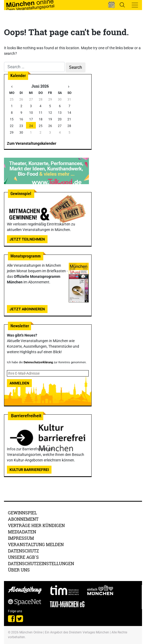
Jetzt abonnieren (27, 309)
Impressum (21, 538)
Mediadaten (22, 532)
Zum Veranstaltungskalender (32, 143)
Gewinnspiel (22, 513)
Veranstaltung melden (36, 544)
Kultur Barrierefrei (29, 470)
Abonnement (23, 519)
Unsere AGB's (23, 557)
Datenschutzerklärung (38, 362)
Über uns (19, 570)
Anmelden (19, 383)
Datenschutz (23, 551)
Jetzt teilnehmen (27, 239)
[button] (111, 5)
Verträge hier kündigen (36, 525)
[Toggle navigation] (135, 5)
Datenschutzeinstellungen (41, 563)
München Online (31, 632)
